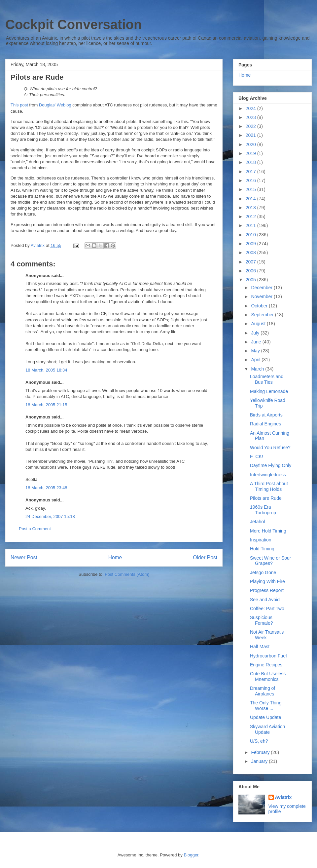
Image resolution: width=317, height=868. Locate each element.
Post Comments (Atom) (127, 574)
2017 (251, 172)
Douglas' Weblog (55, 105)
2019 (251, 153)
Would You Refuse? (270, 448)
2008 (251, 253)
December (262, 288)
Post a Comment (35, 529)
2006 (251, 271)
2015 (251, 189)
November (262, 296)
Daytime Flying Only (271, 465)
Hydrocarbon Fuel (268, 656)
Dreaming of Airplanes (263, 691)
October (260, 306)
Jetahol (257, 522)
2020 (251, 144)
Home (115, 557)
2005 (251, 280)
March (258, 369)
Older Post (205, 557)
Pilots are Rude (266, 498)
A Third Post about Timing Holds (269, 486)
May (256, 351)
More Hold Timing (268, 531)
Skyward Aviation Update (267, 729)
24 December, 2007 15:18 (50, 516)
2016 (251, 180)
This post (19, 105)
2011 (251, 225)
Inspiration (261, 540)
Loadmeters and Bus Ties (267, 379)
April (256, 360)
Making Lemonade (269, 391)
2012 (251, 217)
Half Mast (260, 647)
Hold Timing (262, 549)
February (261, 752)
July (256, 333)
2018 (251, 162)
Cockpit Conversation (73, 24)
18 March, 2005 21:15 (46, 405)
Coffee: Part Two (267, 609)
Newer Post (24, 557)
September (263, 315)
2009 (251, 244)
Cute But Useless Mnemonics (268, 676)
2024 (251, 108)
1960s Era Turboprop (263, 510)
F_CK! (257, 456)
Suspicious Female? (261, 620)
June (257, 342)
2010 (251, 235)
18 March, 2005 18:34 (46, 370)
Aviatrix (283, 797)
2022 (251, 126)
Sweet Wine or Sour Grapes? (271, 561)
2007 (251, 262)
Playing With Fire (267, 581)
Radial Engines (265, 424)
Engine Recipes (266, 665)
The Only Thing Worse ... (266, 706)
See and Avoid (265, 600)
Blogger (191, 855)
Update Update (265, 717)
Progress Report (267, 590)
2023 (251, 117)
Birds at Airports (266, 415)
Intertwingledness (268, 475)
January (260, 761)
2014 (251, 199)
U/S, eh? (259, 741)
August (259, 324)
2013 (251, 208)
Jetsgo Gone (263, 572)
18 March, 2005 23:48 (46, 488)
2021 (251, 135)
